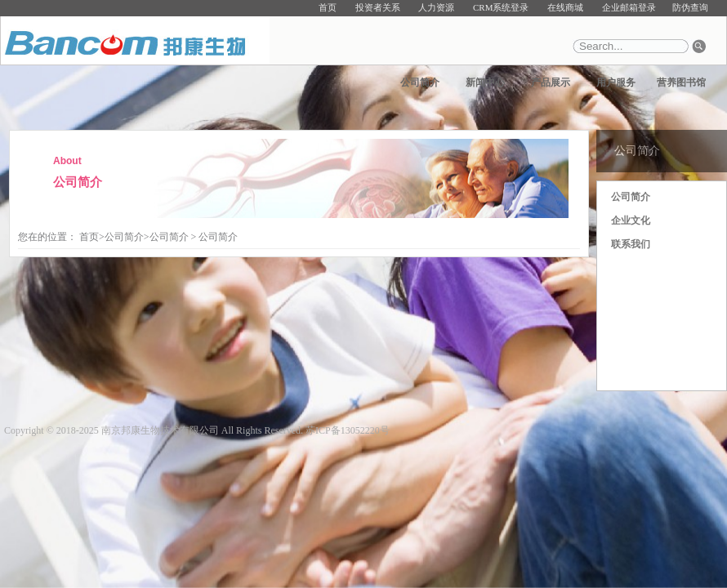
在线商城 (565, 7)
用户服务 (616, 82)
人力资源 (436, 7)
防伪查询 (690, 7)
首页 (328, 7)
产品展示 (551, 82)
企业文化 (631, 220)
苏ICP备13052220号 (348, 430)
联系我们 (631, 244)
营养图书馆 (681, 82)
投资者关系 (378, 7)
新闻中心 (485, 82)
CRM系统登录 (501, 7)
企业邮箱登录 (629, 7)
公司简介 (420, 82)
